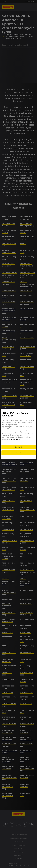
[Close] (34, 411)
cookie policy (15, 439)
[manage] (18, 447)
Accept (18, 453)
